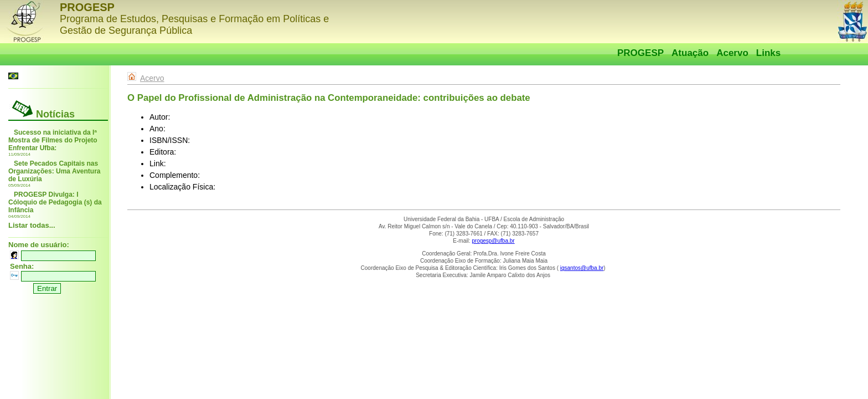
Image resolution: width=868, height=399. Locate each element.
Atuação (690, 53)
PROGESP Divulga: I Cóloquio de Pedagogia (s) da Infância (55, 202)
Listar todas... (32, 225)
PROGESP (640, 53)
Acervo (732, 53)
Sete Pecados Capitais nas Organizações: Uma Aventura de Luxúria (55, 171)
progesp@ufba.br (493, 241)
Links (768, 53)
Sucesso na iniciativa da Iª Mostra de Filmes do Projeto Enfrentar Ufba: (53, 140)
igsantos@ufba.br (582, 268)
